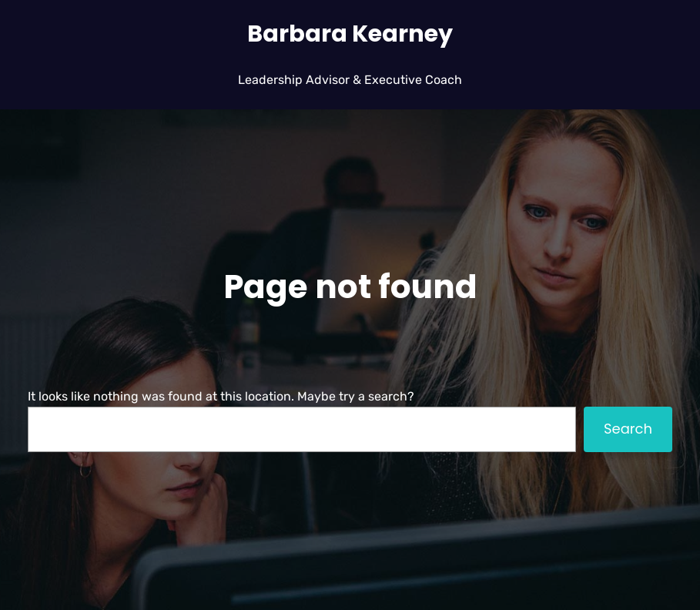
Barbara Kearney (350, 34)
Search (628, 429)
